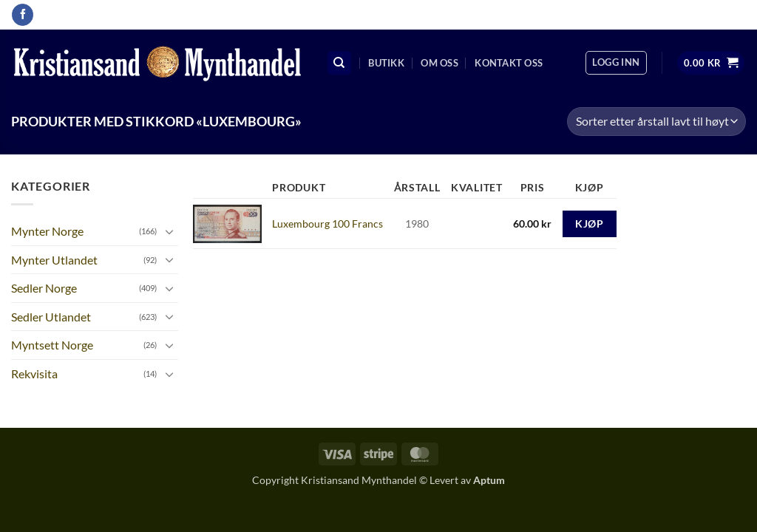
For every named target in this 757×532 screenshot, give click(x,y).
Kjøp (589, 224)
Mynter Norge (47, 231)
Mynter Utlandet (54, 260)
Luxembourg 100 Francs (327, 224)
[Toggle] (169, 231)
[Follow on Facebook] (23, 15)
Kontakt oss (509, 63)
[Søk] (339, 63)
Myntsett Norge (52, 345)
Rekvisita (34, 374)
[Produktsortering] (656, 122)
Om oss (439, 63)
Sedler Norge (44, 288)
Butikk (386, 63)
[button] (616, 63)
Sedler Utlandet (51, 317)
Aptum (489, 480)
